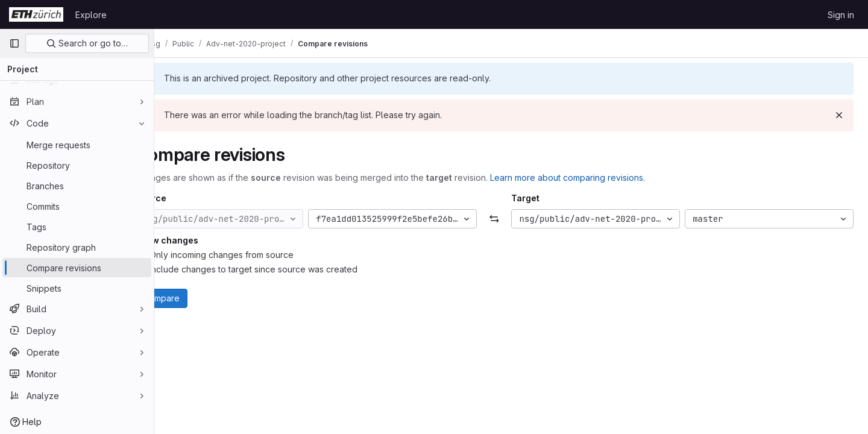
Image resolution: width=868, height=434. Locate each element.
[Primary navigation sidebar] (14, 43)
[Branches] (77, 186)
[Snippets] (77, 288)
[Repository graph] (77, 247)
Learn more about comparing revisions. (601, 178)
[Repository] (77, 165)
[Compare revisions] (77, 268)
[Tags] (77, 227)
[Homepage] (36, 14)
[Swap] (511, 219)
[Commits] (77, 206)
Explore (91, 15)
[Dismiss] (839, 115)
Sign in (841, 15)
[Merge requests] (77, 145)
